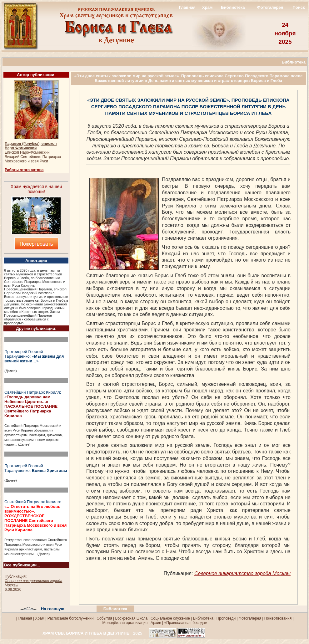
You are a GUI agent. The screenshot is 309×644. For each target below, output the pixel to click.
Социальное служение (170, 618)
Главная (187, 7)
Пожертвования (278, 618)
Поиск (299, 7)
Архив (156, 623)
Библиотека (233, 7)
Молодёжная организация (125, 623)
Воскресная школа (132, 618)
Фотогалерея (270, 7)
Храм (207, 7)
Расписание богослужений (70, 618)
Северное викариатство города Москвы (242, 573)
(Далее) (11, 371)
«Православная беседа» (185, 623)
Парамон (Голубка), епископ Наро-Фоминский (31, 146)
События (104, 618)
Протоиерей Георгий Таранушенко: (34, 356)
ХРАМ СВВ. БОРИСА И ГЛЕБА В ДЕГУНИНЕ (86, 633)
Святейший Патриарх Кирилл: (33, 404)
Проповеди (226, 618)
